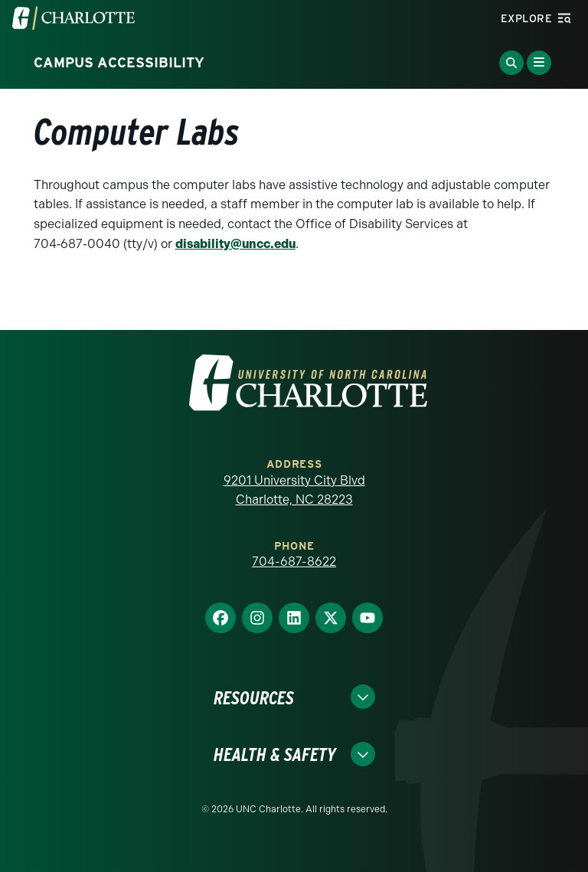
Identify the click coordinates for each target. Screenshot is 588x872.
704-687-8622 (294, 562)
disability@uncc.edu (235, 244)
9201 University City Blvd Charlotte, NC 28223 (294, 490)
